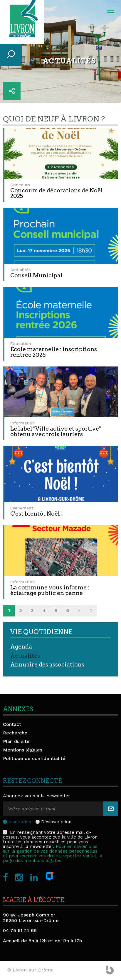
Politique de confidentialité (34, 758)
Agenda (21, 647)
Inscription (20, 822)
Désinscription (56, 822)
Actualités (25, 656)
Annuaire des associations (47, 665)
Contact (12, 724)
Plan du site (16, 741)
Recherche (15, 733)
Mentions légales (23, 750)
